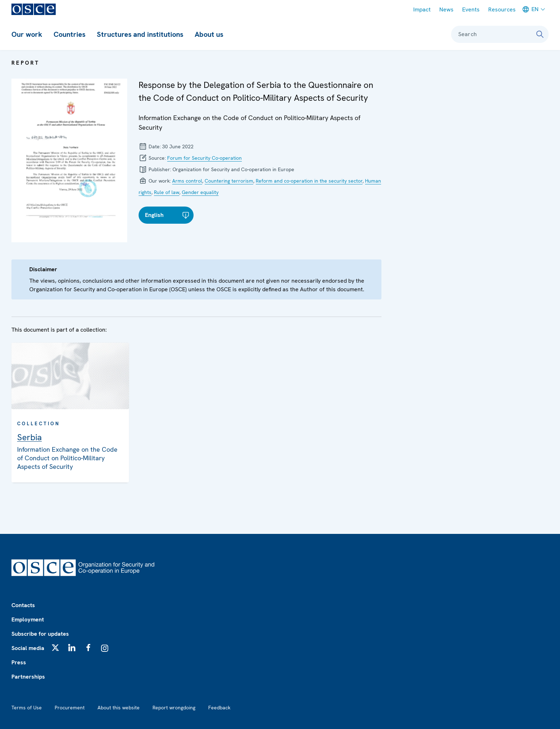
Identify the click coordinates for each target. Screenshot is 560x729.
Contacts (23, 605)
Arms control (187, 181)
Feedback (219, 708)
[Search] (540, 34)
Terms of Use (27, 708)
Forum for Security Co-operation (204, 158)
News (446, 9)
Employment (28, 619)
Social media (28, 648)
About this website (119, 708)
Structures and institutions (140, 34)
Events (471, 9)
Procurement (70, 708)
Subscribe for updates (40, 634)
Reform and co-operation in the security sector (309, 181)
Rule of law (167, 192)
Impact (422, 9)
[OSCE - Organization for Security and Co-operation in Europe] (34, 9)
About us (209, 34)
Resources (502, 9)
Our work (27, 34)
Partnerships (28, 677)
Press (19, 662)
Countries (69, 34)
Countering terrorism (229, 181)
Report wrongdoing (174, 708)
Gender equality (200, 192)
